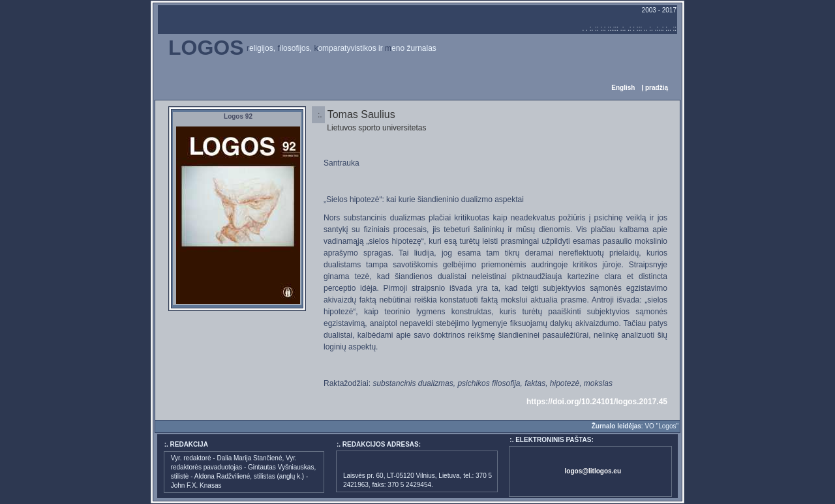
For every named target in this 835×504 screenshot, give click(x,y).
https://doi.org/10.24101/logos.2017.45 (597, 402)
